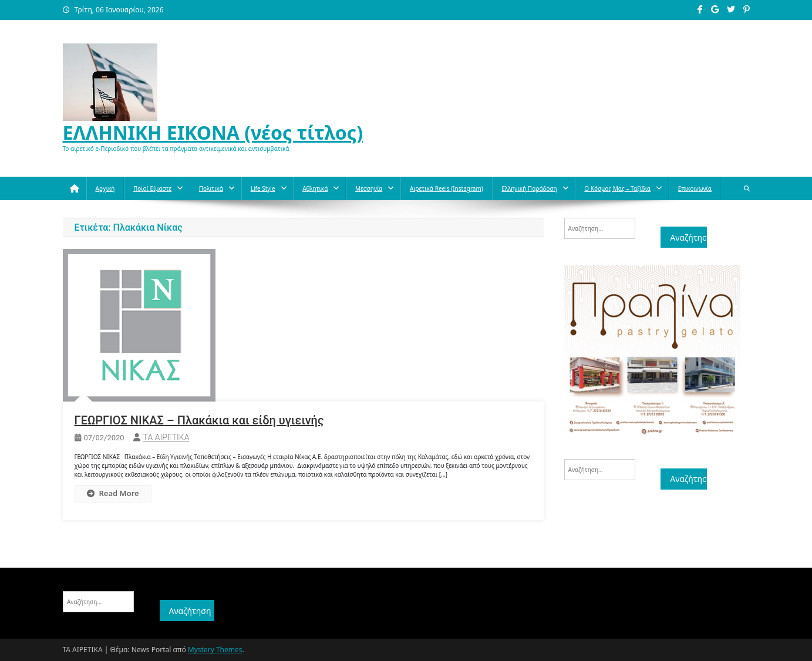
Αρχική (105, 188)
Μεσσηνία (369, 188)
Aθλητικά (315, 188)
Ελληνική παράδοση (529, 188)
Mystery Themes (215, 650)
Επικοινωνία (695, 188)
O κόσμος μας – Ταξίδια (617, 188)
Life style (263, 188)
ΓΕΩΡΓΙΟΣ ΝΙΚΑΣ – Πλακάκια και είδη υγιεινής (199, 420)
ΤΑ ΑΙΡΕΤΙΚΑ (166, 437)
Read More (113, 493)
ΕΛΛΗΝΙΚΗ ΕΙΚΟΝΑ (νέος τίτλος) (213, 132)
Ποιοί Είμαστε (152, 188)
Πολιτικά (211, 188)
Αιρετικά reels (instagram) (447, 188)
